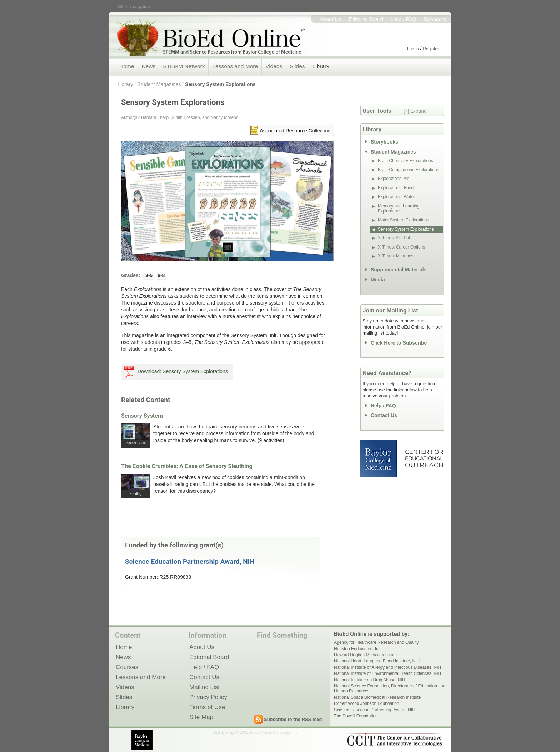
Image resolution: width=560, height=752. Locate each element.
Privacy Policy (208, 697)
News (148, 66)
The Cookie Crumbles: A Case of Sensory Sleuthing (187, 466)
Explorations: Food (396, 188)
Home (127, 66)
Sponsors (435, 19)
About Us (331, 19)
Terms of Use (207, 707)
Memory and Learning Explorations (399, 209)
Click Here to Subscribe (399, 343)
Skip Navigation (134, 7)
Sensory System (142, 416)
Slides (297, 66)
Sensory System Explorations (220, 84)
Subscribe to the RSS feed (293, 719)
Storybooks (384, 142)
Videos (274, 66)
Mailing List (204, 687)
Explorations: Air (393, 179)
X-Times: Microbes (396, 256)
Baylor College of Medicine (379, 458)
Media (378, 280)
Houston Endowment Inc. (358, 649)
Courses (127, 667)
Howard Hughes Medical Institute (365, 655)
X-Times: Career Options (401, 247)
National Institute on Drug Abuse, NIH (369, 680)
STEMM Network (184, 66)
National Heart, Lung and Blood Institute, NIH (377, 661)
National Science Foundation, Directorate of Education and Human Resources (390, 688)
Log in (413, 49)
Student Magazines (159, 84)
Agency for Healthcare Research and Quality (376, 642)
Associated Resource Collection (295, 131)
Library (321, 66)
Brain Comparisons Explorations (408, 170)
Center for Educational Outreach (424, 458)
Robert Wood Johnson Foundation (367, 703)
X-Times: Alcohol (394, 238)
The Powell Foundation (356, 716)
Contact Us (384, 415)
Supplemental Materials (399, 270)
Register (431, 49)
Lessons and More (235, 66)
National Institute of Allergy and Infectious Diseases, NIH (387, 667)
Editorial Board (366, 19)
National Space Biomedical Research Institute (377, 697)
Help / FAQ (404, 19)
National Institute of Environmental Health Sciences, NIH (387, 673)
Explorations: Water (396, 197)
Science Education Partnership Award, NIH (190, 562)
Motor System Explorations (403, 220)
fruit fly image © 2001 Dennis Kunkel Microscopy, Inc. (256, 733)
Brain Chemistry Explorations (406, 161)
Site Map (201, 717)
